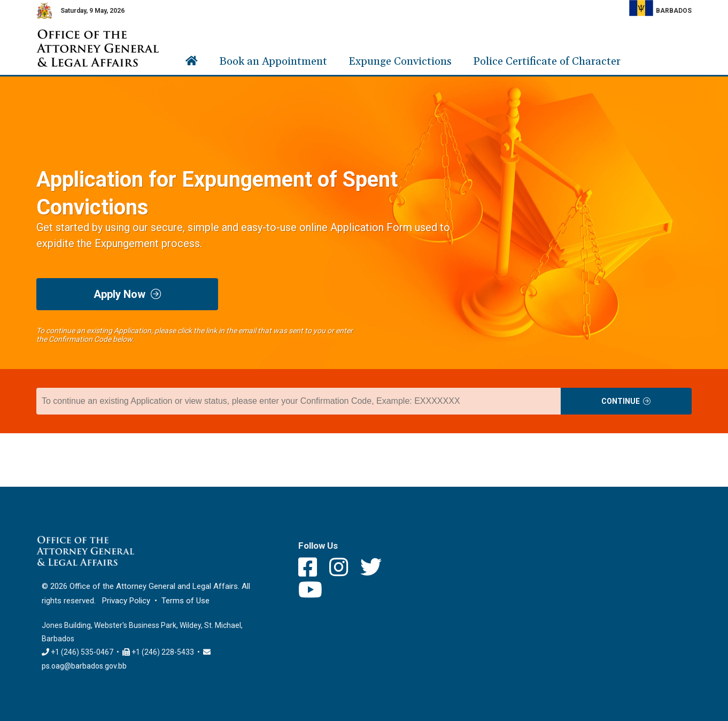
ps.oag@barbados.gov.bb (84, 666)
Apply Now (127, 294)
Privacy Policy (126, 601)
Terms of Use (185, 601)
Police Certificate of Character (547, 62)
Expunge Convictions (400, 62)
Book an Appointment (273, 62)
